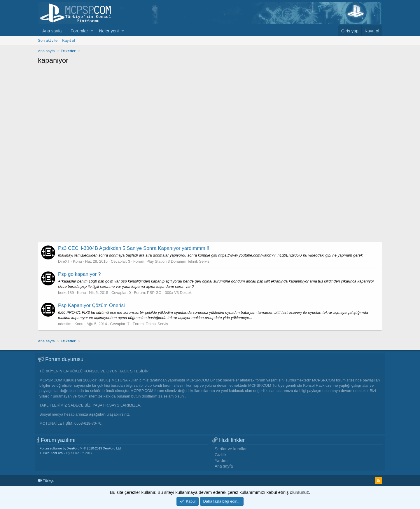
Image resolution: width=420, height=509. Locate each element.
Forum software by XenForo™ (81, 448)
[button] (92, 31)
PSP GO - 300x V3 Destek (169, 293)
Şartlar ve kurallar (231, 449)
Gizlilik (220, 455)
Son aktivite (48, 40)
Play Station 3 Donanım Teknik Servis (178, 261)
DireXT (64, 261)
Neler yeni (109, 31)
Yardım (221, 461)
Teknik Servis (157, 324)
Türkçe (46, 481)
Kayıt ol (68, 40)
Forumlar (79, 31)
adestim (65, 324)
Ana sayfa (52, 31)
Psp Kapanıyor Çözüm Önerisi (91, 305)
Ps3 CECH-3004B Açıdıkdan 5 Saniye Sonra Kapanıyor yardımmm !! (134, 248)
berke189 (66, 293)
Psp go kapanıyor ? (79, 274)
